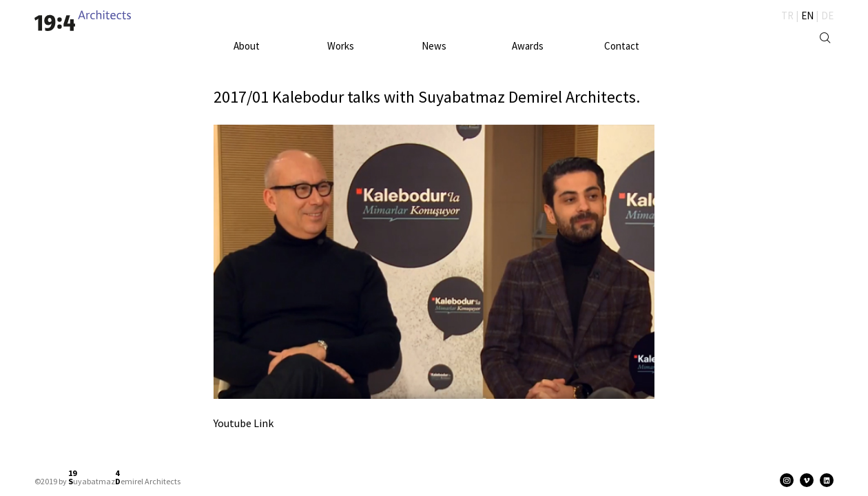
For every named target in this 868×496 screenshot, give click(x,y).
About (247, 46)
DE (827, 15)
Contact (622, 46)
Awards (528, 46)
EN (807, 15)
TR (787, 15)
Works (341, 46)
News (434, 46)
